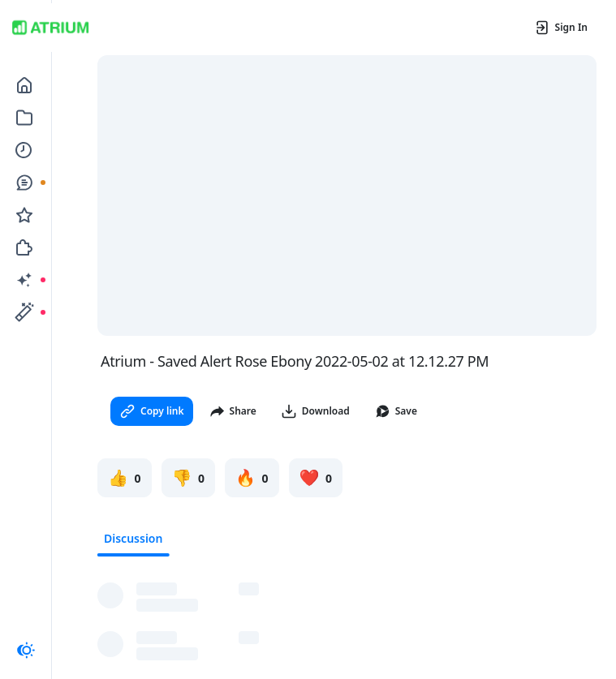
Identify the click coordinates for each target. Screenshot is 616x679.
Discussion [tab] (133, 538)
